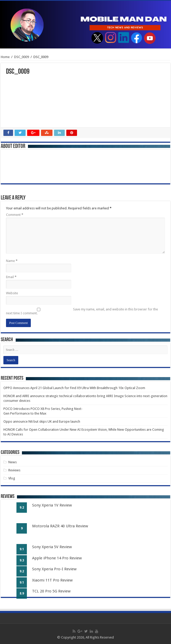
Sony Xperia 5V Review (52, 547)
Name (12, 261)
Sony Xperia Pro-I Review (54, 569)
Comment (15, 215)
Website (12, 293)
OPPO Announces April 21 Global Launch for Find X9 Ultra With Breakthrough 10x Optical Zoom (74, 388)
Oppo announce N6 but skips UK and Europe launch (42, 421)
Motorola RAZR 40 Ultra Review (60, 526)
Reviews (14, 470)
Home (5, 57)
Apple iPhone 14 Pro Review (57, 558)
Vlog (12, 478)
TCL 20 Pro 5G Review (51, 591)
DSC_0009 (22, 57)
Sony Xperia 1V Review (52, 505)
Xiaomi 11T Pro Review (52, 580)
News (13, 462)
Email (11, 277)
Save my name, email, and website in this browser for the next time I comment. (82, 311)
